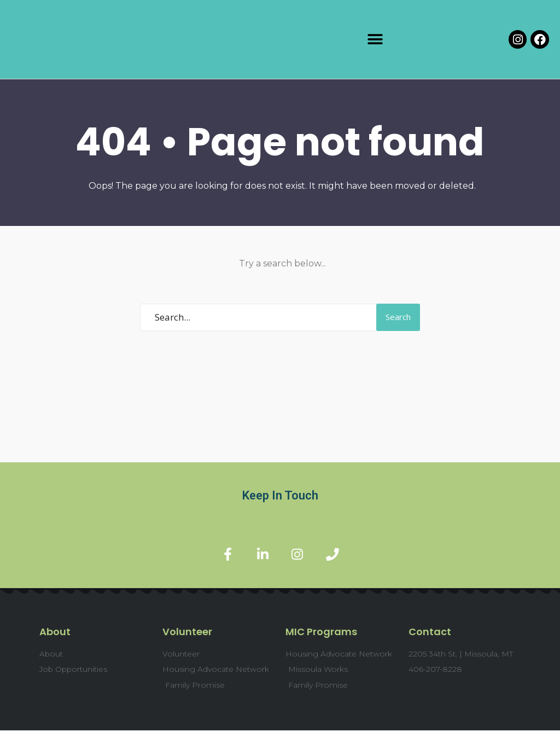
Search (398, 317)
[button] (375, 40)
